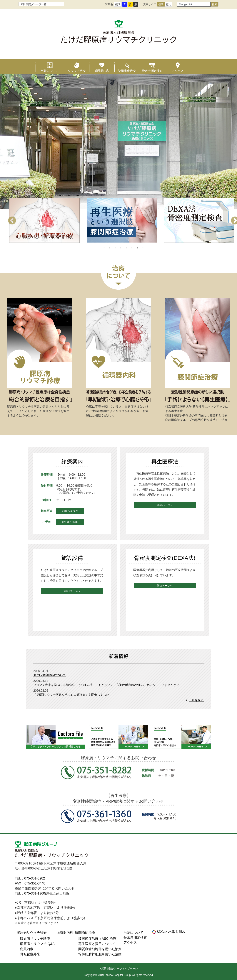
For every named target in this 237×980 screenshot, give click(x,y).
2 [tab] (110, 248)
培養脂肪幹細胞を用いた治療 (100, 954)
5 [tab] (126, 248)
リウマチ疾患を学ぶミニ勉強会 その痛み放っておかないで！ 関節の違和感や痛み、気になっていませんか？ (106, 685)
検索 (215, 4)
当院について (48, 67)
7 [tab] (137, 248)
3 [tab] (115, 248)
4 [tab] (121, 248)
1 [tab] (104, 248)
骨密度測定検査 (152, 67)
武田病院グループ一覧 (34, 4)
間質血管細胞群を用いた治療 (100, 949)
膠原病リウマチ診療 (32, 933)
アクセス (177, 67)
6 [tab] (132, 248)
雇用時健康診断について (50, 675)
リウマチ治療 (77, 67)
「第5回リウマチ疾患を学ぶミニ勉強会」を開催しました (71, 695)
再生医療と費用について (97, 944)
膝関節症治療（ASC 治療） (99, 939)
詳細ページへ (165, 505)
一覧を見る (196, 700)
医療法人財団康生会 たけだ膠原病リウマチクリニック (52, 850)
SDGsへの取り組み (171, 932)
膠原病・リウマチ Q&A (37, 944)
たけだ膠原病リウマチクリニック (118, 36)
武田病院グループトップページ (120, 969)
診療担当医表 (70, 511)
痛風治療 (27, 949)
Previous (12, 221)
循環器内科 (102, 67)
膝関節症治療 (127, 67)
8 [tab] (143, 248)
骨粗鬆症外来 (30, 954)
